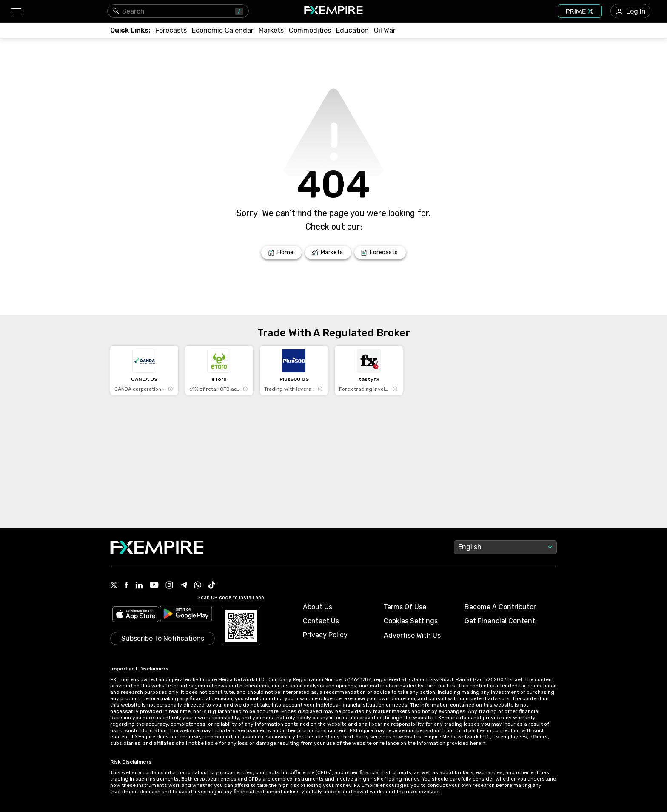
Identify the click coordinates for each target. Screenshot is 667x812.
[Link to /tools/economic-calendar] (223, 30)
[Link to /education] (352, 30)
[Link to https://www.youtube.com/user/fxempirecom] (154, 586)
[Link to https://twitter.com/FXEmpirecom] (114, 586)
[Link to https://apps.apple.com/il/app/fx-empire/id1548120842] (136, 615)
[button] (16, 11)
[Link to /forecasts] (171, 30)
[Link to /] (281, 253)
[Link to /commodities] (310, 30)
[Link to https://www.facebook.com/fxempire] (127, 586)
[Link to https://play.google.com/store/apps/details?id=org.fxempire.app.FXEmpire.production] (186, 615)
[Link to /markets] (271, 30)
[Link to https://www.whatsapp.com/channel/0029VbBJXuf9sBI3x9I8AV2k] (198, 586)
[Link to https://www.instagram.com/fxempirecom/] (169, 586)
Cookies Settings (411, 621)
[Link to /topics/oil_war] (385, 30)
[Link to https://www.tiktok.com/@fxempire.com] (212, 586)
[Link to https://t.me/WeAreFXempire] (184, 586)
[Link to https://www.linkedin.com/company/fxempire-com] (139, 586)
